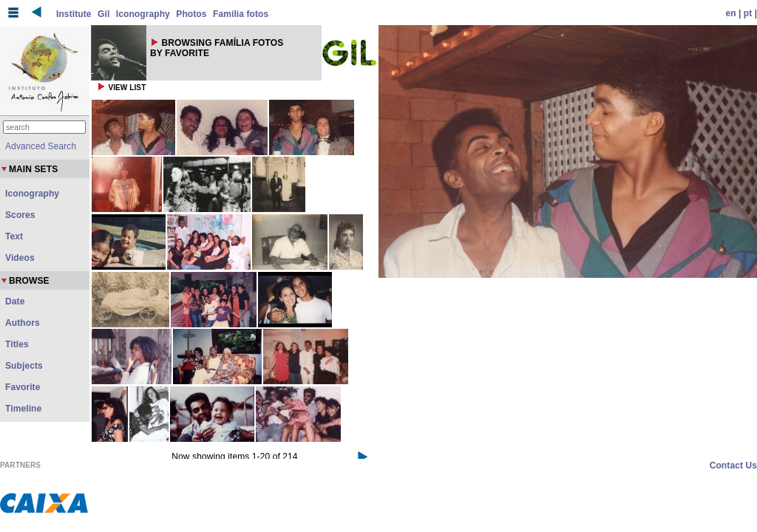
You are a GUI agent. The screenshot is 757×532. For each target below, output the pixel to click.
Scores (20, 215)
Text (14, 236)
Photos (191, 14)
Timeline (23, 409)
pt (748, 13)
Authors (23, 323)
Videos (20, 258)
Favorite (23, 387)
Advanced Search (41, 146)
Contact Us (733, 465)
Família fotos (241, 14)
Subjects (24, 366)
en (731, 13)
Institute (74, 14)
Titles (17, 344)
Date (15, 301)
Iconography (143, 14)
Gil (103, 14)
